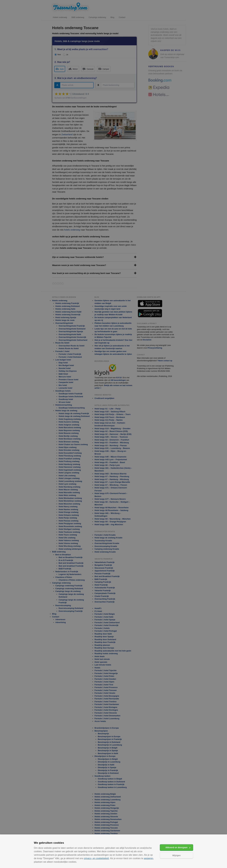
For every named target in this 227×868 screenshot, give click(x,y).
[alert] (113, 434)
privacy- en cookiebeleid (96, 858)
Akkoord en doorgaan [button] (176, 847)
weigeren (148, 858)
